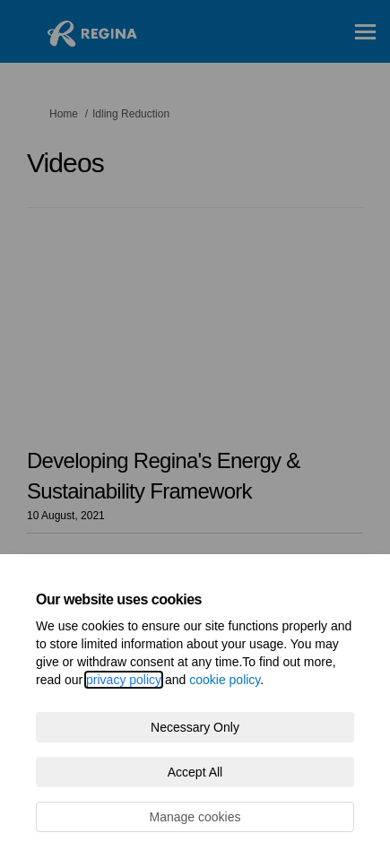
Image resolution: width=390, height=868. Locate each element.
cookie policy (225, 680)
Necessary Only (195, 727)
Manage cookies (195, 817)
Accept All (195, 772)
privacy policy (124, 680)
